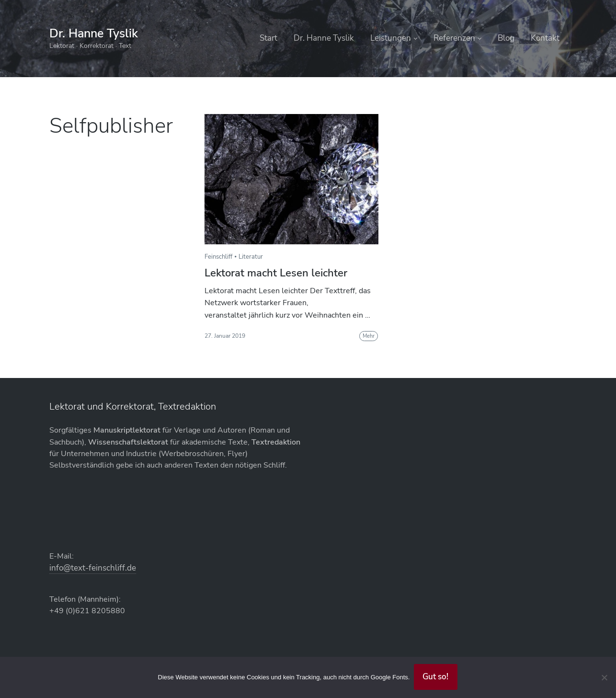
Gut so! (436, 676)
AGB (316, 463)
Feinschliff (218, 257)
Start (268, 38)
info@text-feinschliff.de (222, 466)
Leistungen (391, 38)
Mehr (369, 336)
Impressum (328, 502)
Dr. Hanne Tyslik (96, 33)
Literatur (251, 257)
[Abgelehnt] (604, 677)
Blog (506, 38)
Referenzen (454, 38)
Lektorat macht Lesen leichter (276, 273)
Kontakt (545, 38)
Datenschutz (331, 482)
